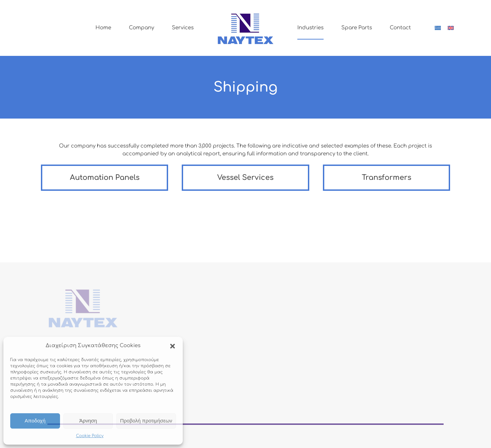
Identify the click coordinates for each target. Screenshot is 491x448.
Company (142, 28)
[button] (173, 346)
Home (103, 28)
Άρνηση (88, 421)
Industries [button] (310, 28)
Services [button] (183, 28)
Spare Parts (357, 28)
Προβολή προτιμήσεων (146, 421)
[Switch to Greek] (438, 28)
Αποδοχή (35, 421)
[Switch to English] (451, 28)
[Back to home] (245, 28)
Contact (400, 28)
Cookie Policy (90, 436)
